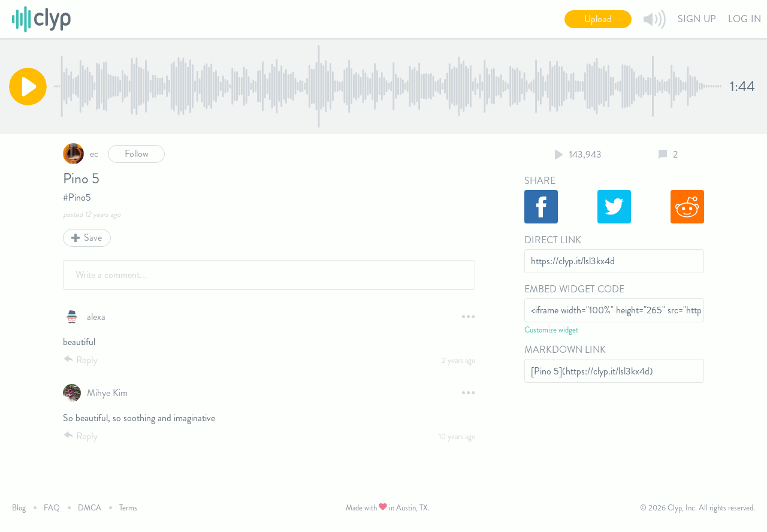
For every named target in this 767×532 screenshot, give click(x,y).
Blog (19, 508)
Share (540, 181)
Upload (598, 19)
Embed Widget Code (574, 289)
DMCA (90, 508)
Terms (128, 508)
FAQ (52, 508)
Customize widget (551, 330)
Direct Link (553, 240)
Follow (137, 154)
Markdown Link (565, 350)
